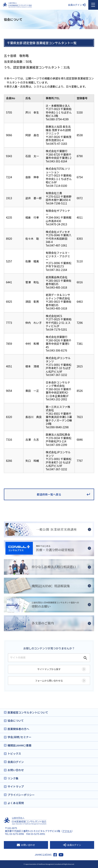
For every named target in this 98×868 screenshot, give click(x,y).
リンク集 (13, 778)
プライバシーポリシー (21, 795)
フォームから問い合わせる (49, 681)
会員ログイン (77, 5)
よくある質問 (16, 803)
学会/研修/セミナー (19, 737)
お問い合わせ (16, 770)
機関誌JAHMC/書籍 (19, 745)
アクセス (67, 831)
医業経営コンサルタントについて (28, 712)
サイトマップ (16, 786)
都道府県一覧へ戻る (49, 494)
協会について (16, 721)
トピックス (14, 753)
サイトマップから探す (49, 669)
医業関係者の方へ (18, 729)
